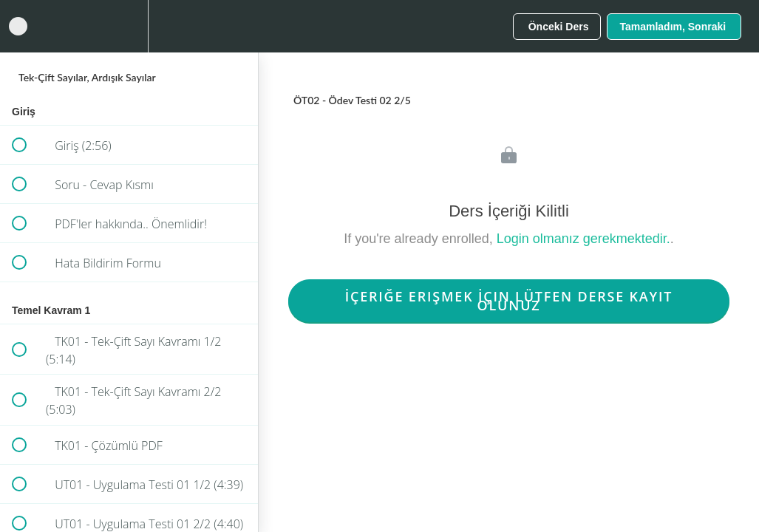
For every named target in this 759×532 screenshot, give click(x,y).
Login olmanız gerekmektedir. (583, 239)
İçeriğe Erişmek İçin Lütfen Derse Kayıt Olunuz (509, 301)
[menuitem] (129, 26)
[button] (18, 26)
